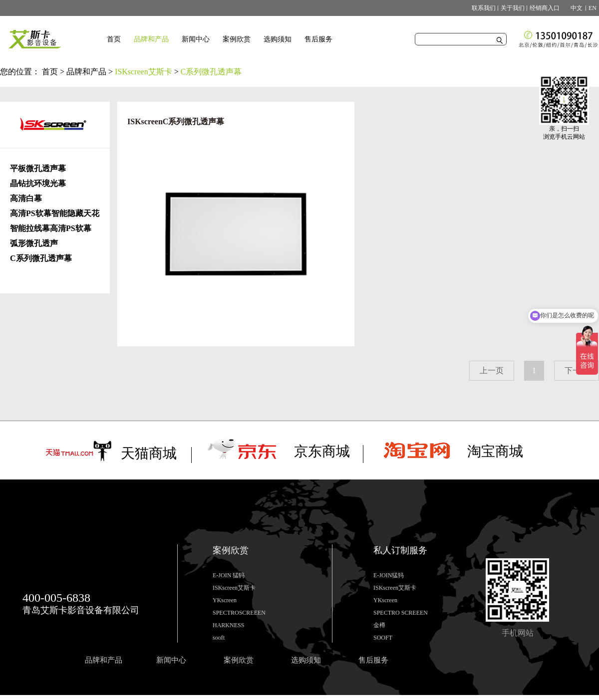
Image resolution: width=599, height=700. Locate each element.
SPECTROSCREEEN (239, 613)
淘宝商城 (495, 451)
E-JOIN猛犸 (389, 575)
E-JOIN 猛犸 (229, 575)
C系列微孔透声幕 (211, 72)
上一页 (492, 370)
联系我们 (484, 8)
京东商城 (322, 451)
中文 (574, 8)
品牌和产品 (86, 72)
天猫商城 (149, 453)
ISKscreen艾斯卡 (144, 72)
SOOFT (383, 638)
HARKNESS (228, 625)
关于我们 (513, 8)
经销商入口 (545, 8)
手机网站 (518, 633)
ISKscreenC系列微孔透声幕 (176, 121)
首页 (114, 39)
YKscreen (225, 600)
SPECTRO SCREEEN (401, 613)
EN (593, 8)
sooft (219, 638)
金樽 (379, 625)
